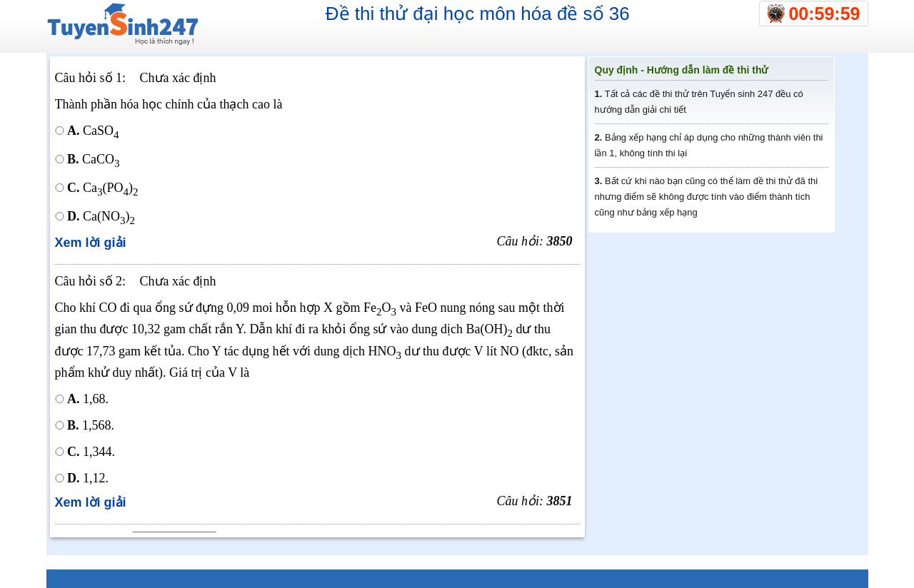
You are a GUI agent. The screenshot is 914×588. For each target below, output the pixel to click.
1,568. (91, 425)
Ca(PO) (103, 188)
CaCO (94, 159)
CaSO (93, 131)
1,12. (101, 478)
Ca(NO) (101, 216)
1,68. (88, 399)
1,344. (91, 452)
